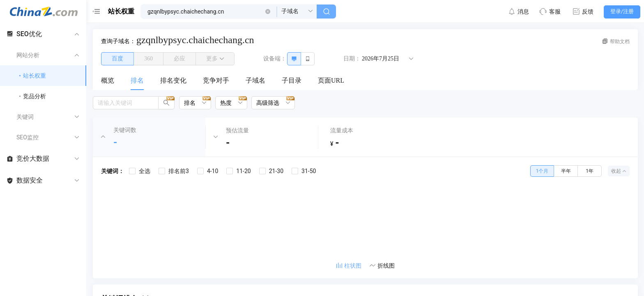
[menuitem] (108, 81)
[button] (268, 12)
